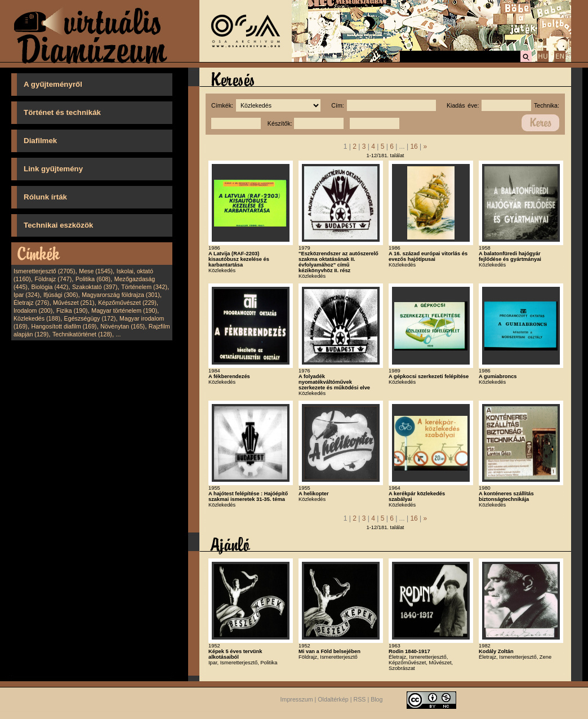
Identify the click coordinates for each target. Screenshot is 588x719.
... (119, 334)
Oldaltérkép (333, 699)
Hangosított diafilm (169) (64, 326)
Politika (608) (93, 279)
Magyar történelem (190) (124, 310)
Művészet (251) (73, 303)
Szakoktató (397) (95, 287)
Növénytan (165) (122, 326)
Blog (377, 699)
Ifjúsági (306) (61, 295)
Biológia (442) (50, 287)
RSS (360, 699)
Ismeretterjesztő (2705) (44, 271)
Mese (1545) (96, 271)
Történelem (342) (144, 287)
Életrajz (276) (31, 303)
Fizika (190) (72, 310)
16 (414, 147)
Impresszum (297, 699)
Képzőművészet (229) (127, 303)
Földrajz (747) (53, 279)
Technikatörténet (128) (82, 334)
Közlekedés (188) (37, 318)
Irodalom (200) (33, 310)
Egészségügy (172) (90, 318)
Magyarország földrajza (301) (121, 295)
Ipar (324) (26, 295)
